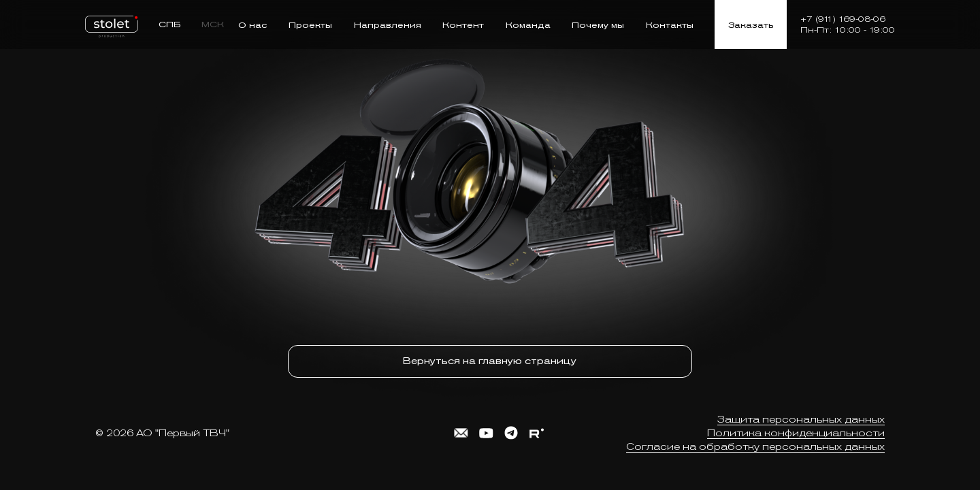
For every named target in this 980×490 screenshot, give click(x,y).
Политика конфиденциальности (796, 429)
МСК (213, 24)
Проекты (310, 25)
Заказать (751, 25)
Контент (463, 25)
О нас (253, 25)
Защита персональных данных (801, 416)
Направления (388, 25)
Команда (528, 25)
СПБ (170, 24)
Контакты (670, 25)
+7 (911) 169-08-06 (843, 19)
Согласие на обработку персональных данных (755, 443)
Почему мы (598, 25)
